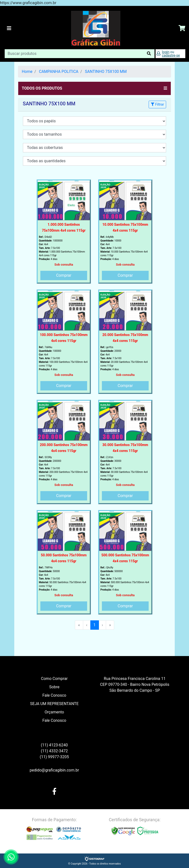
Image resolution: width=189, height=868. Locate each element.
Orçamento (54, 712)
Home (27, 72)
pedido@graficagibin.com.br (54, 770)
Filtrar (157, 104)
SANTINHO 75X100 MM (106, 72)
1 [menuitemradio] (95, 625)
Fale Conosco (54, 695)
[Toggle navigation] (9, 28)
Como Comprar (54, 679)
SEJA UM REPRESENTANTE (54, 704)
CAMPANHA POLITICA (59, 72)
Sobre (54, 687)
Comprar (64, 275)
